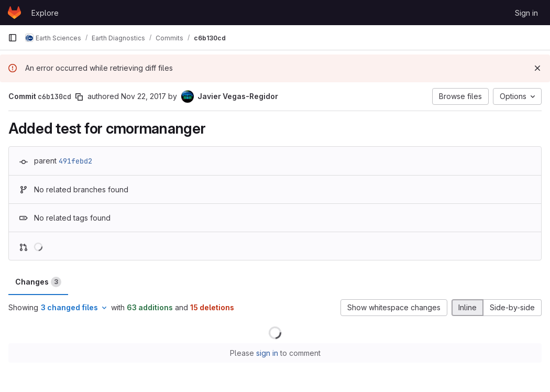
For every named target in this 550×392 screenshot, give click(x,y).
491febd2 (75, 161)
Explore (45, 13)
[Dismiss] (537, 68)
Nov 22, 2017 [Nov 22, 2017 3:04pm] (144, 96)
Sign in (526, 13)
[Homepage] (14, 13)
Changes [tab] (38, 282)
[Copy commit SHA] (79, 97)
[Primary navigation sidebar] (13, 38)
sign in (267, 353)
